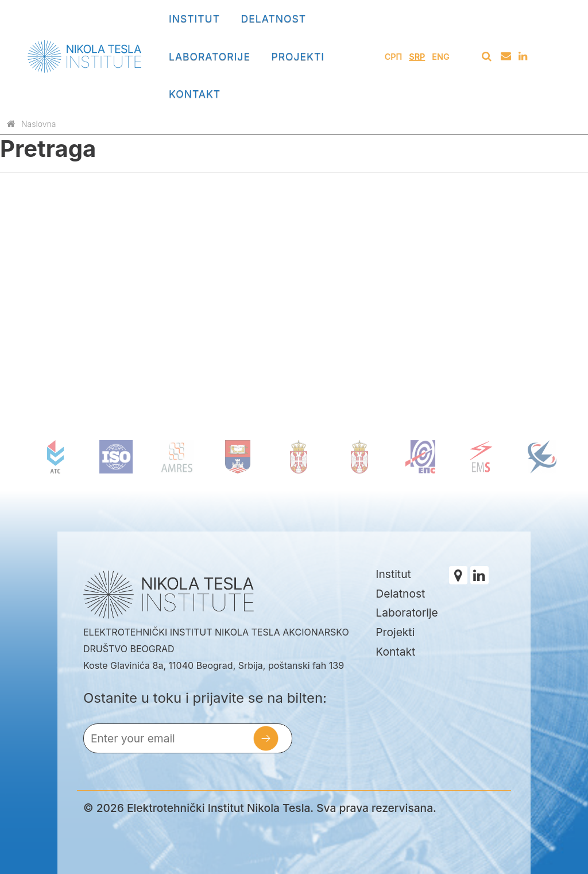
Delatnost (274, 19)
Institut (194, 19)
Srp (417, 57)
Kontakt (195, 94)
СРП (394, 57)
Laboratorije (210, 57)
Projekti (298, 57)
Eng (440, 57)
